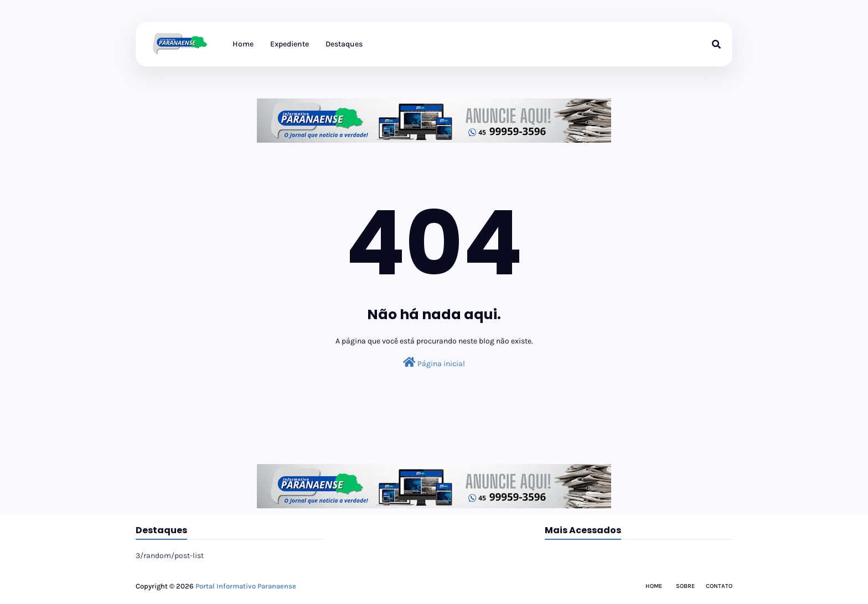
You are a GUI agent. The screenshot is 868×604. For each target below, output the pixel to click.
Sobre (685, 586)
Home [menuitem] (243, 44)
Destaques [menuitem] (344, 44)
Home (654, 586)
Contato (719, 586)
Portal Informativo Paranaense (246, 586)
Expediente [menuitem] (290, 44)
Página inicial (434, 363)
